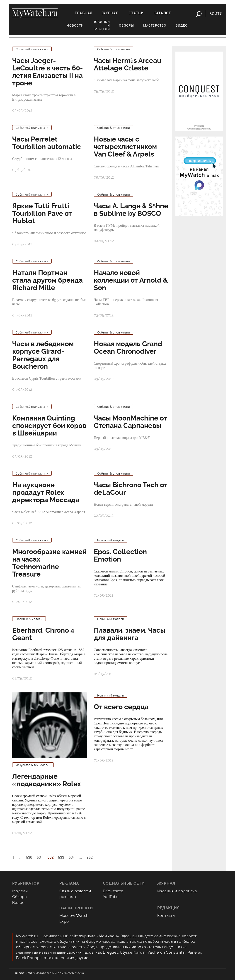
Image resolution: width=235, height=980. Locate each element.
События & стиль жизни (32, 49)
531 (40, 857)
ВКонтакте (113, 891)
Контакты (166, 915)
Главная (84, 13)
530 (29, 857)
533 (61, 857)
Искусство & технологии (33, 765)
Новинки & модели (111, 540)
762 (90, 857)
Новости (75, 25)
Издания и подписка (177, 891)
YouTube (111, 897)
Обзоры (126, 25)
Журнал (110, 13)
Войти (216, 14)
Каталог (162, 13)
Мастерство (155, 25)
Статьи (136, 13)
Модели (20, 891)
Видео (182, 25)
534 (72, 857)
